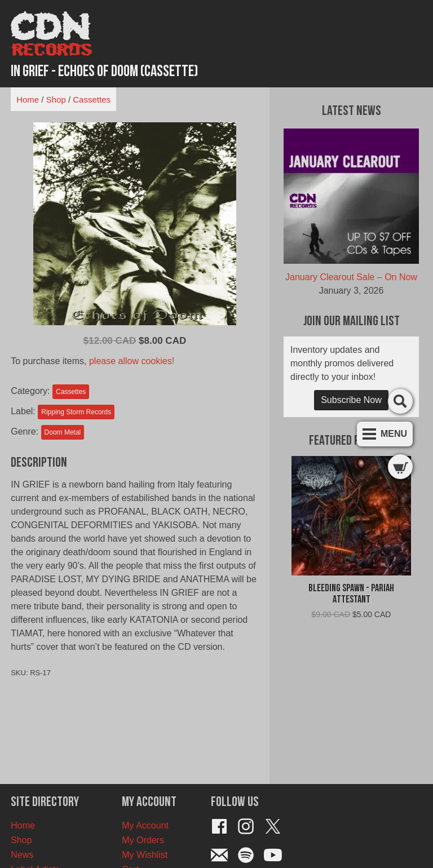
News (22, 855)
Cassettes (92, 99)
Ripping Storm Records (76, 412)
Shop (56, 99)
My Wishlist (145, 855)
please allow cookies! (132, 361)
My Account (145, 825)
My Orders (143, 840)
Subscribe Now (351, 400)
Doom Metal (63, 432)
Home (28, 99)
